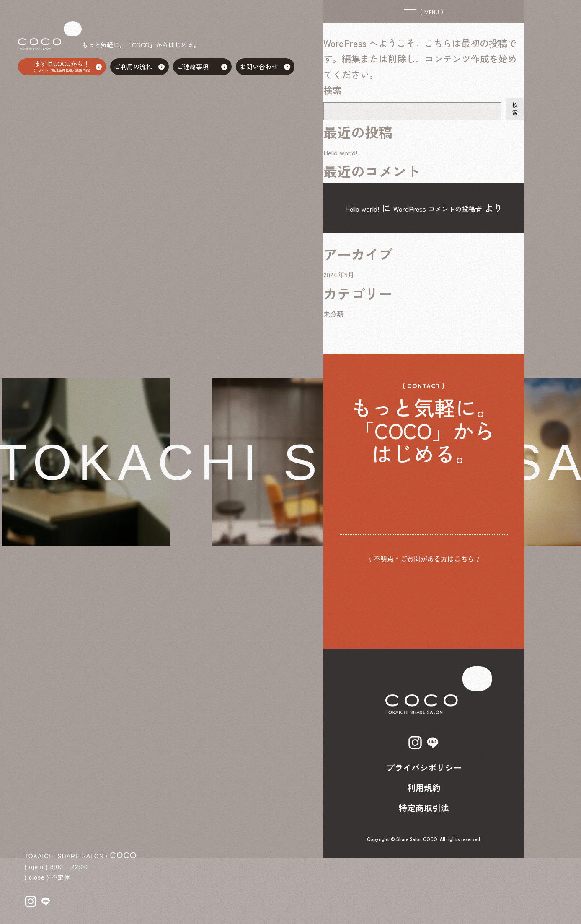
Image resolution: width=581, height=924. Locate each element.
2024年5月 (344, 290)
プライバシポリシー (424, 833)
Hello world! (347, 151)
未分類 (337, 329)
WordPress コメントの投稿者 (449, 207)
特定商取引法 (424, 874)
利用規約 (424, 853)
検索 (333, 90)
